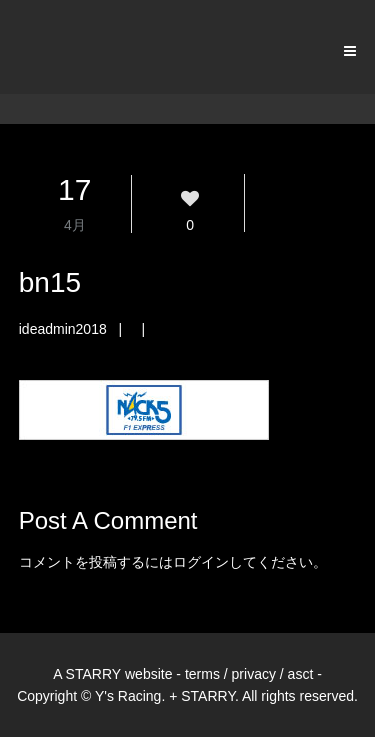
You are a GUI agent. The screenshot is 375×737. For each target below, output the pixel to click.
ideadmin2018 (63, 329)
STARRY (94, 674)
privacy (254, 674)
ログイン (201, 562)
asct (301, 674)
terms (202, 674)
